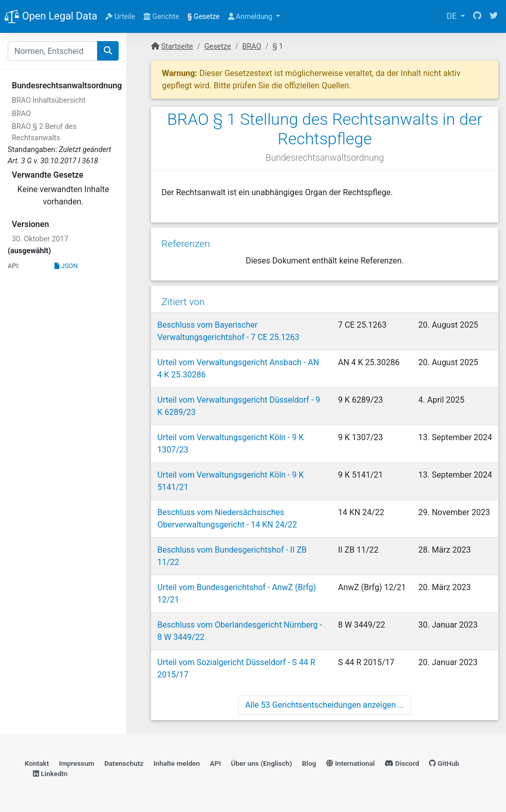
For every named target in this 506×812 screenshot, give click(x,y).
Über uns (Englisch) (262, 763)
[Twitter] (494, 16)
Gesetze (204, 16)
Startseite (177, 46)
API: (14, 266)
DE (453, 16)
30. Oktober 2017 (40, 239)
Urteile (120, 16)
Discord (402, 763)
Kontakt (37, 763)
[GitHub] (477, 16)
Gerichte (161, 16)
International (351, 763)
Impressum (77, 763)
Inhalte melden (177, 763)
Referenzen (186, 244)
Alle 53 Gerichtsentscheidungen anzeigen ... (325, 705)
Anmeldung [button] (251, 16)
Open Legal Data (51, 17)
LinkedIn (50, 773)
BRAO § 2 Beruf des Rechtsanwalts (44, 132)
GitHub (444, 763)
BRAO (21, 114)
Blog (309, 763)
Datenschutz (124, 763)
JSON (66, 266)
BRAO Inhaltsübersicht (49, 100)
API (215, 763)
